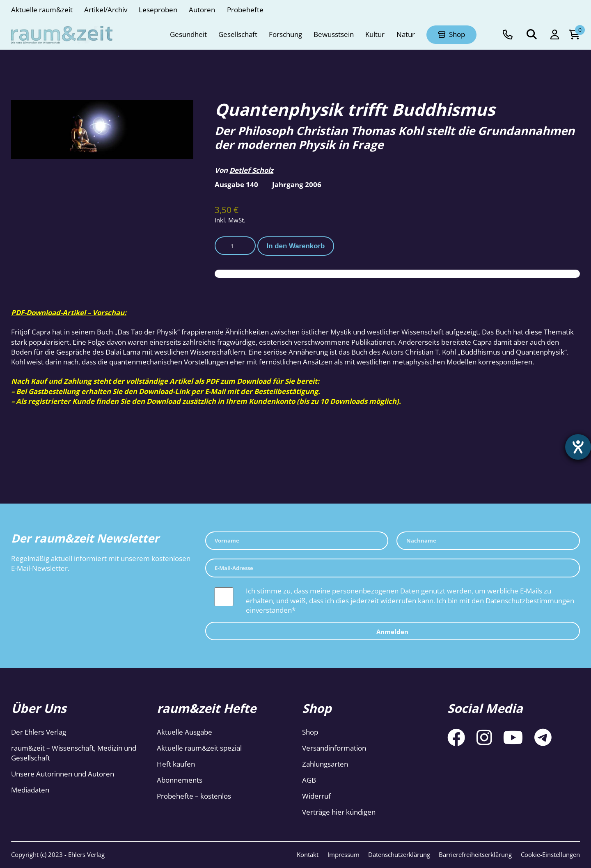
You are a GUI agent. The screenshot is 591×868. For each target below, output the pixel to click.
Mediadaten (30, 790)
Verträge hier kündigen (339, 812)
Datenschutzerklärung (399, 854)
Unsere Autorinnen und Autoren (63, 774)
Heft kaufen (176, 764)
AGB (309, 780)
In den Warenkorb (296, 246)
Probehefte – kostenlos (194, 796)
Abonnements (180, 780)
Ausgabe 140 (236, 184)
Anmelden (392, 632)
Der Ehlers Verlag (39, 732)
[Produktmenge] (235, 246)
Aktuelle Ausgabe (184, 732)
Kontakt (308, 854)
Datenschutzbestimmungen (530, 601)
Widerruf (316, 796)
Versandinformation (334, 748)
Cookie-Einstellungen (550, 854)
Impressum (344, 854)
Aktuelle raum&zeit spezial (199, 748)
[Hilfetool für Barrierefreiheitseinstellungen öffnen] (577, 448)
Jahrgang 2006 (297, 184)
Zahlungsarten (325, 764)
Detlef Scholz (251, 170)
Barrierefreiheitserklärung (475, 854)
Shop (310, 732)
